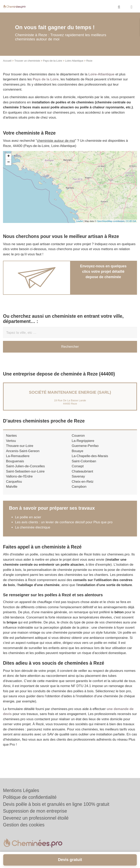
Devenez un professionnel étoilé (36, 818)
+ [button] (9, 156)
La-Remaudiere (18, 456)
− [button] (9, 162)
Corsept (78, 466)
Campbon (79, 487)
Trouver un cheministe (27, 61)
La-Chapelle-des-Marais (90, 456)
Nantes (11, 436)
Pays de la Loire (46, 79)
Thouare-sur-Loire (20, 446)
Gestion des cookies (24, 825)
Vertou (11, 441)
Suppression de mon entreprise (35, 811)
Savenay (78, 476)
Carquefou (14, 482)
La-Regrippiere (83, 441)
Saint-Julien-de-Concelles (25, 466)
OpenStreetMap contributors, (111, 221)
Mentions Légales (21, 790)
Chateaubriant (82, 471)
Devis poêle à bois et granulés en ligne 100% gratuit (56, 804)
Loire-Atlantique (74, 61)
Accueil (7, 61)
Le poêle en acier (28, 517)
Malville (12, 487)
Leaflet (80, 221)
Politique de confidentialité (30, 797)
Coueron (78, 436)
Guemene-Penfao (85, 446)
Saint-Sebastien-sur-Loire (25, 471)
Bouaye (78, 451)
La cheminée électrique (33, 527)
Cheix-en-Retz (83, 482)
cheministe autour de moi (56, 141)
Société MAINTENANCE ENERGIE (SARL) (70, 392)
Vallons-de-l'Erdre (19, 476)
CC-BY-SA (131, 221)
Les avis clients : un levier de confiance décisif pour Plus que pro (64, 522)
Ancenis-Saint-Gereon (23, 451)
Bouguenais (15, 461)
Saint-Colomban (84, 461)
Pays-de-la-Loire (53, 61)
